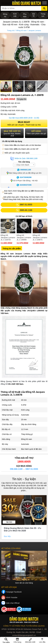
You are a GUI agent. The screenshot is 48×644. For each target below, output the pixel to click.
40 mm (24, 400)
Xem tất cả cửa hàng (24, 583)
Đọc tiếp (8, 536)
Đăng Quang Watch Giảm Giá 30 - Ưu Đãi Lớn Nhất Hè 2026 (23, 529)
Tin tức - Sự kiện (24, 479)
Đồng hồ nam (22, 31)
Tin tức (9, 522)
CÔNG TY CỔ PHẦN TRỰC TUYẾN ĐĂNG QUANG (24, 626)
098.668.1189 (16, 469)
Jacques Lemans (35, 31)
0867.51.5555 (32, 469)
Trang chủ (11, 31)
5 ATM (24, 405)
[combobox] (24, 165)
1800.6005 (23, 118)
